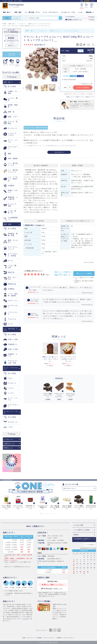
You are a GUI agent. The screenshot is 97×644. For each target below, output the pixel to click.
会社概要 (39, 638)
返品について (90, 97)
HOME (24, 638)
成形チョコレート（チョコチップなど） (65, 31)
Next (58, 88)
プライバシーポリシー (49, 638)
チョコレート (43, 31)
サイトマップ (31, 638)
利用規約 (59, 638)
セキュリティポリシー (69, 638)
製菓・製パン (30, 31)
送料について (70, 97)
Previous (23, 88)
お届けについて (80, 97)
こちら (26, 619)
